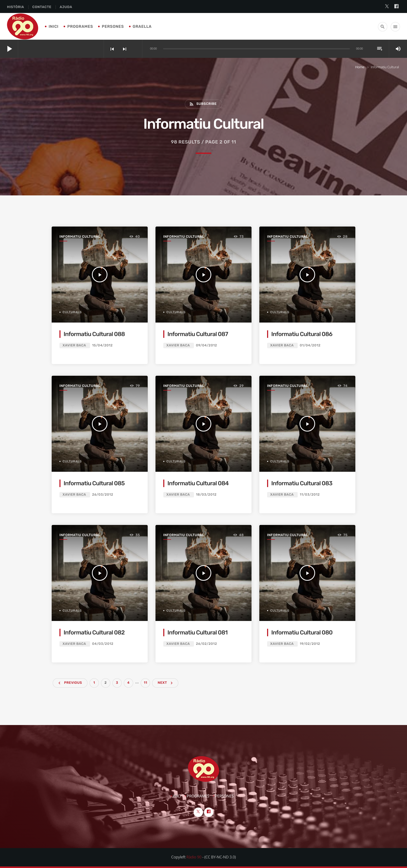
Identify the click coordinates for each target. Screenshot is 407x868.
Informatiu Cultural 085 (94, 483)
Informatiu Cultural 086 (302, 334)
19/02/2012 (310, 644)
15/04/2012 (102, 346)
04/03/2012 (103, 644)
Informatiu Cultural (80, 237)
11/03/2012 (310, 495)
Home (360, 67)
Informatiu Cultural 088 (94, 334)
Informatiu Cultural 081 (198, 633)
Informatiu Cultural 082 (94, 633)
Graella (142, 26)
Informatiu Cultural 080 (302, 633)
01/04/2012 (310, 346)
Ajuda (66, 7)
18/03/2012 (206, 495)
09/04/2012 (206, 346)
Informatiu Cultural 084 (198, 483)
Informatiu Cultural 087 (198, 334)
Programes (80, 26)
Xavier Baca (74, 346)
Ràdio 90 (194, 857)
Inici (53, 26)
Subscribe (203, 104)
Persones (113, 26)
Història (16, 7)
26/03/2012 (103, 495)
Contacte (42, 7)
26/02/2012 (206, 644)
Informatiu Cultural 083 (302, 483)
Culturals (72, 312)
